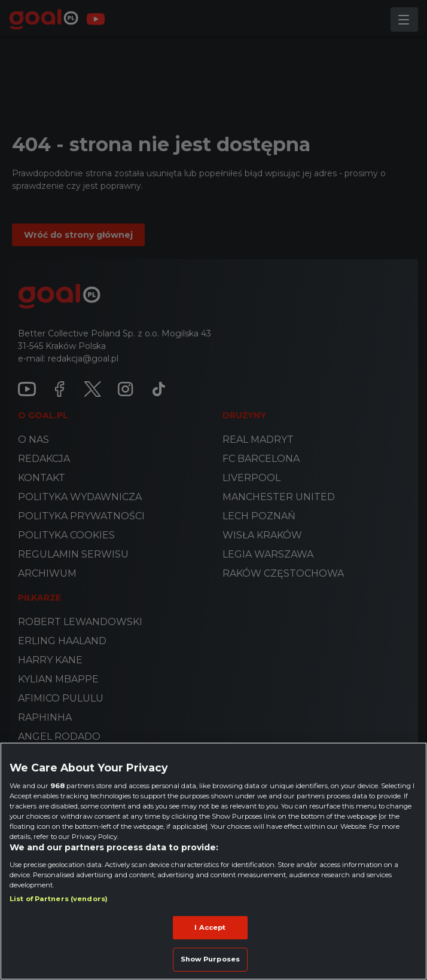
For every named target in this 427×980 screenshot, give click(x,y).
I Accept (210, 927)
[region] (213, 861)
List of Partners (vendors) (59, 899)
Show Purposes (210, 959)
